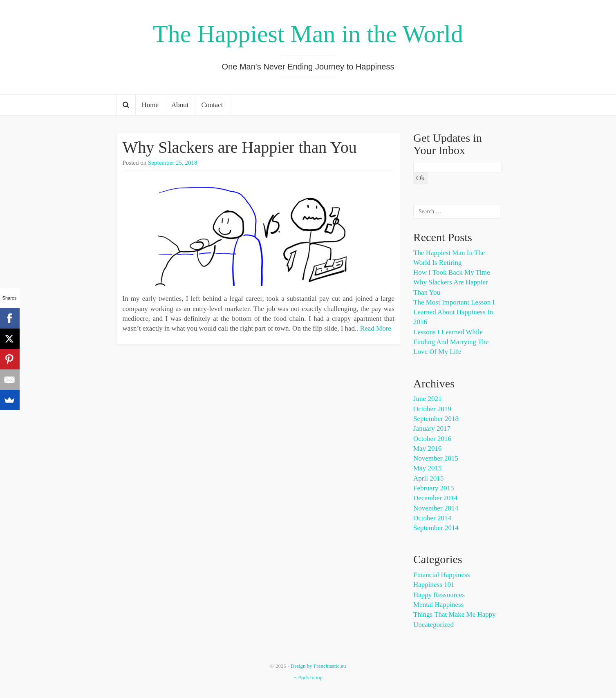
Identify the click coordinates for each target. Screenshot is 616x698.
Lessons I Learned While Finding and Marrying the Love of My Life (451, 342)
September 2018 (436, 419)
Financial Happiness (441, 575)
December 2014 (435, 498)
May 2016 (427, 449)
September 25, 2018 (172, 163)
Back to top (308, 677)
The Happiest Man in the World (308, 34)
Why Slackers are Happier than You (240, 147)
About (180, 105)
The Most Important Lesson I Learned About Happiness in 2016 (454, 312)
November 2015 (436, 458)
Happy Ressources (439, 595)
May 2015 (427, 468)
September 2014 (436, 528)
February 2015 (434, 488)
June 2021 (427, 399)
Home (150, 105)
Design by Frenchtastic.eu (318, 666)
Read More (376, 328)
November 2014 (436, 508)
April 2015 (428, 478)
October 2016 (432, 439)
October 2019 (432, 409)
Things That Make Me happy (455, 614)
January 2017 (432, 428)
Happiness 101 (434, 585)
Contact (212, 105)
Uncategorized (433, 625)
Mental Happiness (438, 605)
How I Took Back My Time (452, 272)
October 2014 (432, 518)
